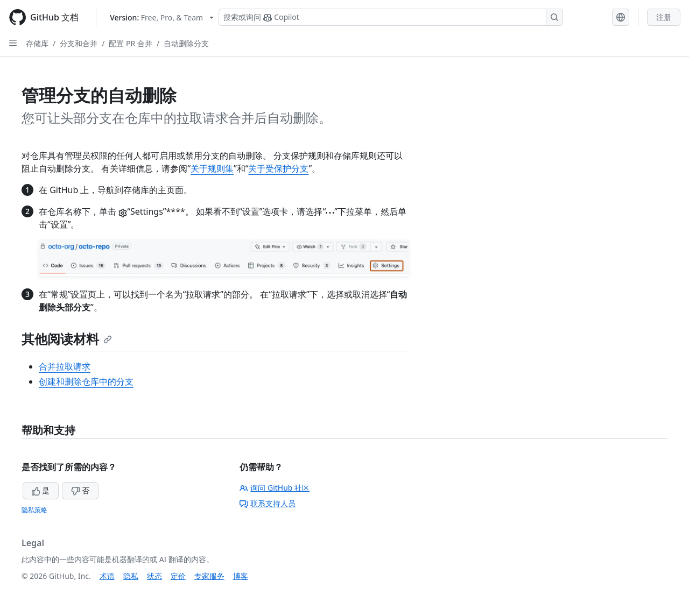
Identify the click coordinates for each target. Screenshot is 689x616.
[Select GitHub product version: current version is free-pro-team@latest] (162, 17)
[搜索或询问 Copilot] (391, 17)
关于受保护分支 (278, 168)
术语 (107, 576)
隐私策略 (34, 510)
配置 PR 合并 (130, 43)
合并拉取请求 (65, 366)
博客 (241, 576)
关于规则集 (212, 168)
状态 (154, 576)
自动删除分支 (186, 43)
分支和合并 (79, 43)
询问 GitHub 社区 (275, 488)
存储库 (37, 43)
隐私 (131, 576)
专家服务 (209, 576)
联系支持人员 (268, 503)
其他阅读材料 (67, 339)
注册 (664, 17)
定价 (178, 576)
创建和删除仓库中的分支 (86, 381)
